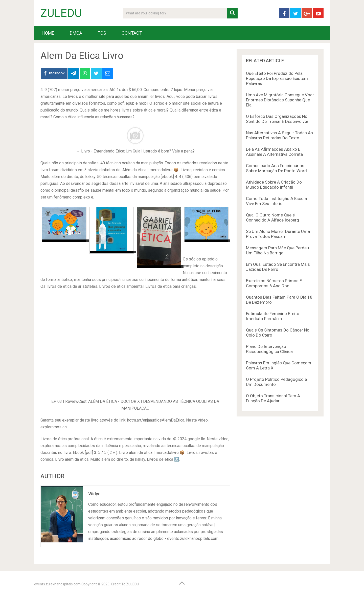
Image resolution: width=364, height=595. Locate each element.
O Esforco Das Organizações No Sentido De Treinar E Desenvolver (277, 119)
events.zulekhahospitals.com (57, 584)
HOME (48, 33)
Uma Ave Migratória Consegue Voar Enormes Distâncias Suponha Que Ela (280, 100)
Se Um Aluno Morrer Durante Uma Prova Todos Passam (278, 234)
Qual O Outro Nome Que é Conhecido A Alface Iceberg (272, 217)
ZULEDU (61, 13)
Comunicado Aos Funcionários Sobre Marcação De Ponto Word (276, 168)
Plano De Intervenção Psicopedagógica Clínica (269, 349)
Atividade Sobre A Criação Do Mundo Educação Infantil (274, 185)
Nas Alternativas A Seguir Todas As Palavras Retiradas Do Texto (279, 135)
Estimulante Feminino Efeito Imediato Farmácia (273, 316)
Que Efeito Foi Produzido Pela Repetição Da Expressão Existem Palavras (277, 78)
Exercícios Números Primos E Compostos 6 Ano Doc (274, 283)
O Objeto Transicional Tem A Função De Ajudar (273, 398)
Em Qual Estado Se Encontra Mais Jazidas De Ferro (278, 267)
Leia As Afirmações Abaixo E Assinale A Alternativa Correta (274, 152)
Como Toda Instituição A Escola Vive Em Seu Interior (276, 201)
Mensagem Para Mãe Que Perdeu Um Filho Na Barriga (277, 250)
